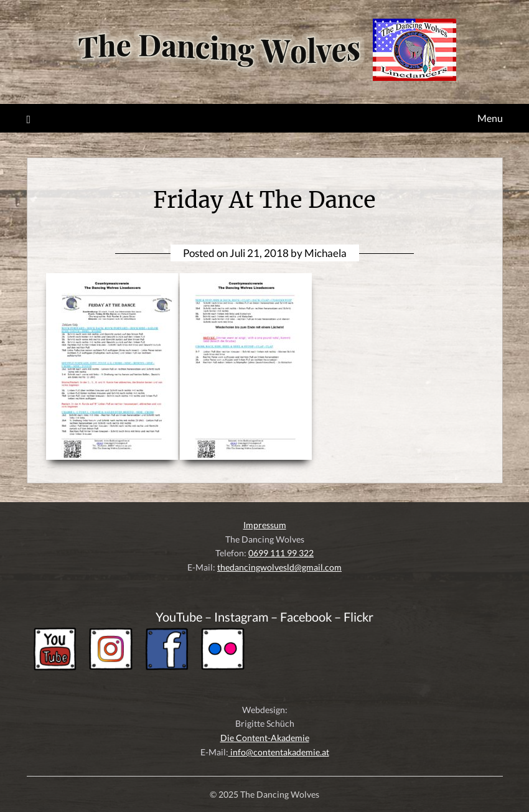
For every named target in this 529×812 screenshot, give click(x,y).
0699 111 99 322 (281, 553)
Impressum (265, 525)
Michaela (325, 253)
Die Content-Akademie (265, 738)
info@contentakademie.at (279, 752)
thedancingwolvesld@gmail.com (279, 567)
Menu (490, 118)
